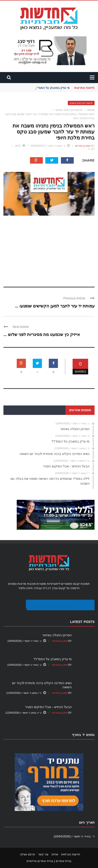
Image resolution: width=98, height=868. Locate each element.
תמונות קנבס (81, 584)
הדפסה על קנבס (69, 588)
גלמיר (22, 588)
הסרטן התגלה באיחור (57, 635)
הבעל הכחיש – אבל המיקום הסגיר (48, 707)
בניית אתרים (64, 861)
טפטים (12, 584)
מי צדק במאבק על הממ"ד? (52, 88)
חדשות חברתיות (71, 854)
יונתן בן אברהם (83, 146)
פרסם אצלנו (27, 854)
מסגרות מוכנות (37, 584)
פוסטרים (67, 584)
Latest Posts (82, 622)
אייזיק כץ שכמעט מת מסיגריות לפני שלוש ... (42, 335)
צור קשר (43, 854)
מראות (22, 584)
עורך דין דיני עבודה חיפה (42, 588)
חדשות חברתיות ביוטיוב (81, 103)
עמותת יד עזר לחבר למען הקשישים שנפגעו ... (55, 306)
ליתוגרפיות (54, 584)
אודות (55, 854)
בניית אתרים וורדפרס (40, 861)
